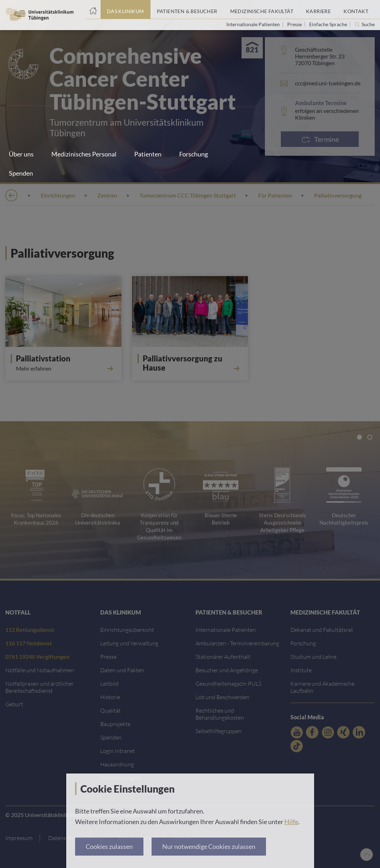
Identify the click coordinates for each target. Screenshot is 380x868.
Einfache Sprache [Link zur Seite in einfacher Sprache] (329, 24)
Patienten (148, 154)
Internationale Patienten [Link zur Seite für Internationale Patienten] (254, 24)
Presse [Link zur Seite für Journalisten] (295, 24)
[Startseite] (93, 10)
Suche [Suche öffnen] (368, 24)
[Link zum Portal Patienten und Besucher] (187, 10)
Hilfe (291, 822)
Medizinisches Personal (84, 154)
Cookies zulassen (109, 846)
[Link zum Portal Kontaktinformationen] (356, 10)
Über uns (21, 154)
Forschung (194, 154)
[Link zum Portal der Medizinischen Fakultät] (262, 10)
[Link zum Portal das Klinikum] (126, 10)
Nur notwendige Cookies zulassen (209, 846)
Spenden (21, 173)
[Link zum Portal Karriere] (318, 10)
